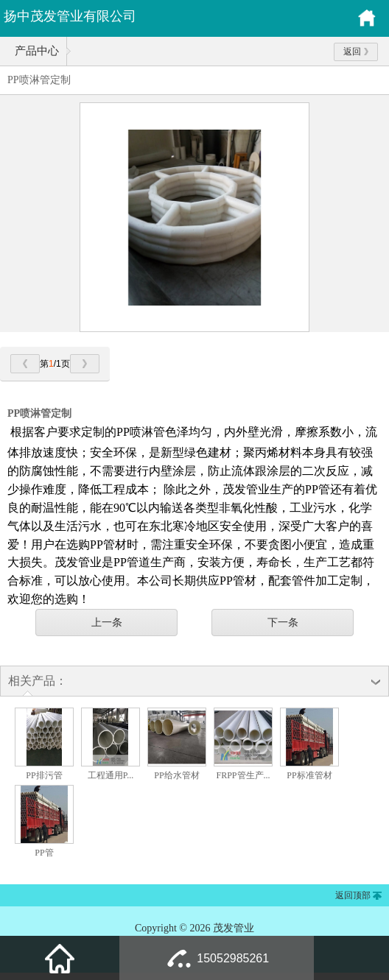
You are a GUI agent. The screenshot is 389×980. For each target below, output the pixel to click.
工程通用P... (111, 775)
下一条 (283, 622)
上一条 (107, 622)
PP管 (44, 853)
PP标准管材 (309, 775)
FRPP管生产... (243, 775)
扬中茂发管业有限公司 (70, 16)
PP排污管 (44, 775)
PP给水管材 (176, 775)
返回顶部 (353, 895)
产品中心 (37, 51)
